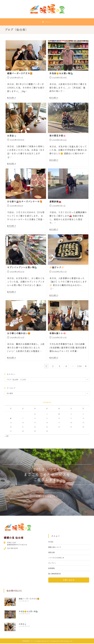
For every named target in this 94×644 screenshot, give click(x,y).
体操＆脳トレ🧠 (58, 334)
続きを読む (11, 98)
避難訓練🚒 (55, 202)
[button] (47, 497)
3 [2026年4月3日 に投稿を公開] (59, 415)
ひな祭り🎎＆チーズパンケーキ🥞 (25, 202)
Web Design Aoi (66, 641)
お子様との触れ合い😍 (19, 334)
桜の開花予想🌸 (58, 136)
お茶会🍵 (12, 136)
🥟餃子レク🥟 (57, 268)
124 (79, 367)
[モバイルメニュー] (47, 22)
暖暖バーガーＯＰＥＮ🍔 (20, 74)
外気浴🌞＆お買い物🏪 (61, 74)
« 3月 (7, 437)
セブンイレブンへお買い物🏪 (22, 268)
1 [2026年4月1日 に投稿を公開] (35, 415)
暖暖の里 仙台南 (14, 538)
